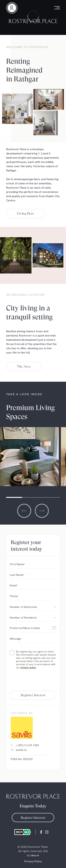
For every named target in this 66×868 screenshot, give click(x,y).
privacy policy (28, 667)
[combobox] (33, 607)
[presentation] (33, 680)
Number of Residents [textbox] (23, 618)
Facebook (41, 832)
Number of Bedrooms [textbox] (23, 607)
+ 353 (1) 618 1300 (27, 745)
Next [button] (42, 511)
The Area (24, 366)
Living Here (26, 213)
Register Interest (33, 818)
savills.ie (21, 750)
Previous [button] (24, 511)
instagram (47, 832)
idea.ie (35, 855)
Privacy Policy (33, 861)
